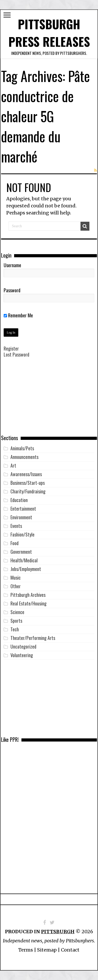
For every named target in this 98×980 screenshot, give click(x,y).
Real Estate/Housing (28, 603)
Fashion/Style (22, 534)
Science (17, 612)
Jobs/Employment (26, 569)
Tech (15, 629)
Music (16, 577)
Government (21, 552)
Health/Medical (24, 560)
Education (19, 500)
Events (16, 526)
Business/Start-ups (28, 483)
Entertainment (23, 509)
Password (12, 290)
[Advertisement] (49, 400)
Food (15, 543)
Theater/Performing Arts (33, 638)
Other (16, 586)
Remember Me (18, 315)
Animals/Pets (22, 448)
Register (11, 348)
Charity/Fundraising (28, 491)
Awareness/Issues (26, 474)
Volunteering (22, 655)
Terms (26, 950)
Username (12, 265)
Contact (70, 950)
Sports (16, 621)
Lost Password (16, 354)
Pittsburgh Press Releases (49, 33)
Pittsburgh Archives (28, 595)
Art (13, 465)
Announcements (24, 457)
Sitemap (47, 950)
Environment (21, 517)
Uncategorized (23, 646)
